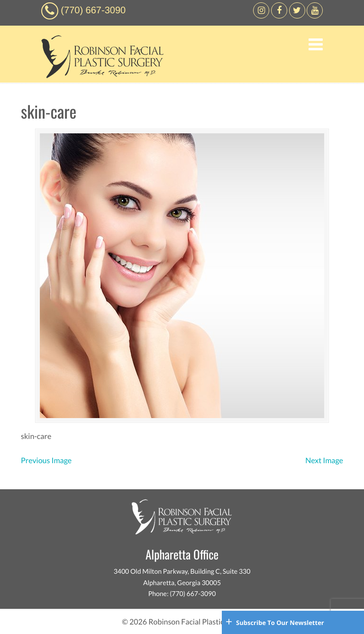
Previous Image (46, 461)
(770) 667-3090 (93, 10)
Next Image (324, 461)
